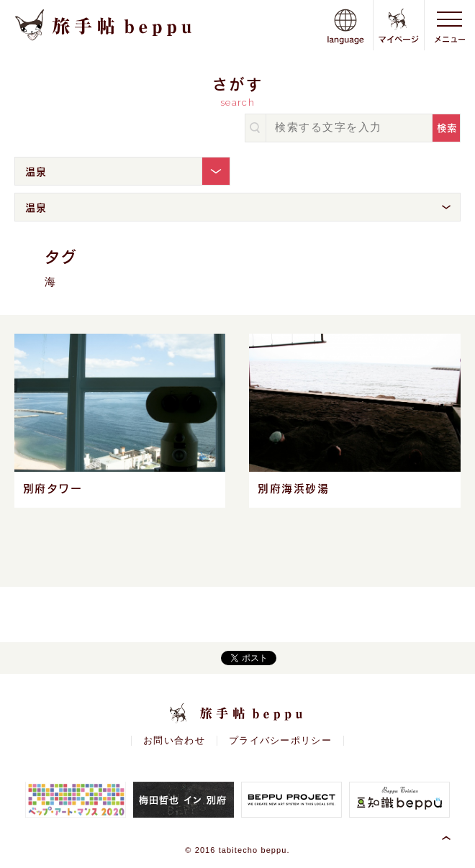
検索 (447, 128)
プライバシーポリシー (280, 741)
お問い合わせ (174, 741)
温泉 (36, 171)
